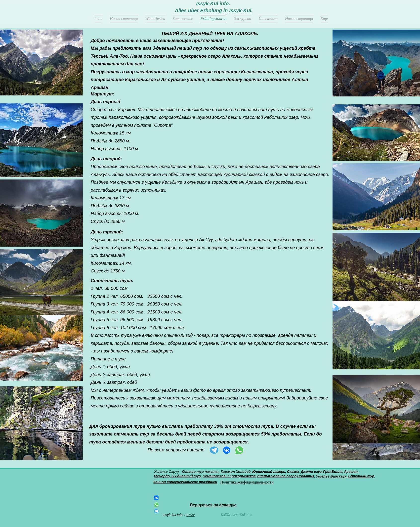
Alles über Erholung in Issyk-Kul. (214, 10)
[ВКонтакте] (156, 498)
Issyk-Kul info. (213, 3)
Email (190, 515)
